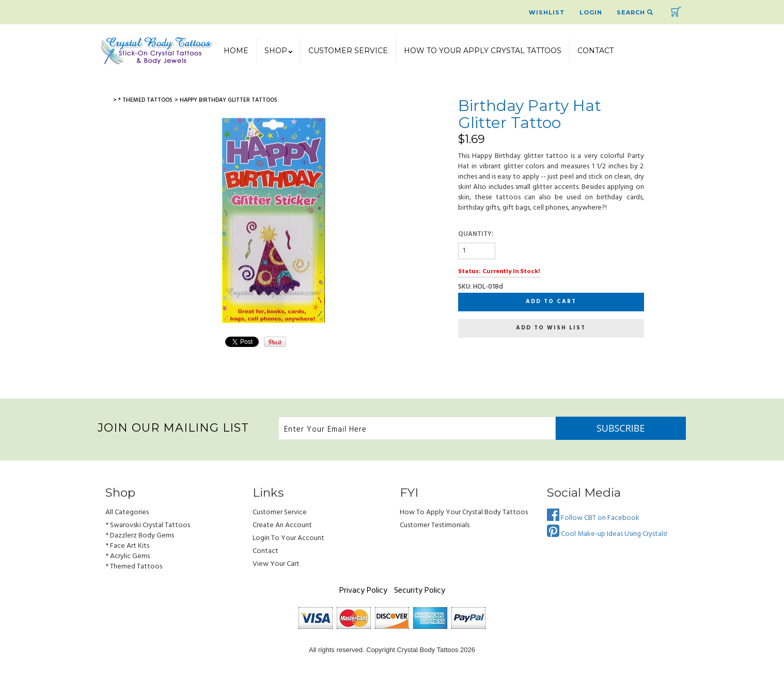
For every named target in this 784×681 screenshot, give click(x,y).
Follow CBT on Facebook (593, 518)
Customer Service (348, 51)
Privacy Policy (363, 591)
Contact (595, 51)
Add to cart (551, 302)
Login (591, 12)
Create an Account (282, 525)
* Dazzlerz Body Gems (140, 536)
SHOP (278, 51)
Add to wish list (551, 328)
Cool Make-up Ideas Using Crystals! (607, 534)
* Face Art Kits (127, 546)
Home (236, 51)
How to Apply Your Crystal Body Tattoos (464, 512)
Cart (676, 12)
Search (635, 12)
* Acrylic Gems (128, 556)
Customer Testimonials (435, 525)
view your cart (276, 564)
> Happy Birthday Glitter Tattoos (226, 100)
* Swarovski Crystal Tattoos (148, 525)
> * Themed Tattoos (143, 100)
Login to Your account (288, 538)
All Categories (127, 512)
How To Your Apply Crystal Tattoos (483, 51)
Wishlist (547, 12)
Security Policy (420, 591)
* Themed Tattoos (134, 567)
